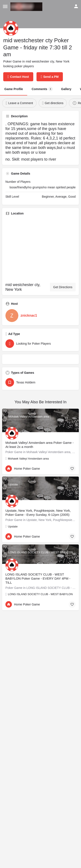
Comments (42, 89)
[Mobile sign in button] (76, 6)
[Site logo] (27, 7)
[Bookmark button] (72, 469)
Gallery (66, 89)
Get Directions (63, 287)
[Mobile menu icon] (5, 7)
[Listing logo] (11, 28)
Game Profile (14, 89)
